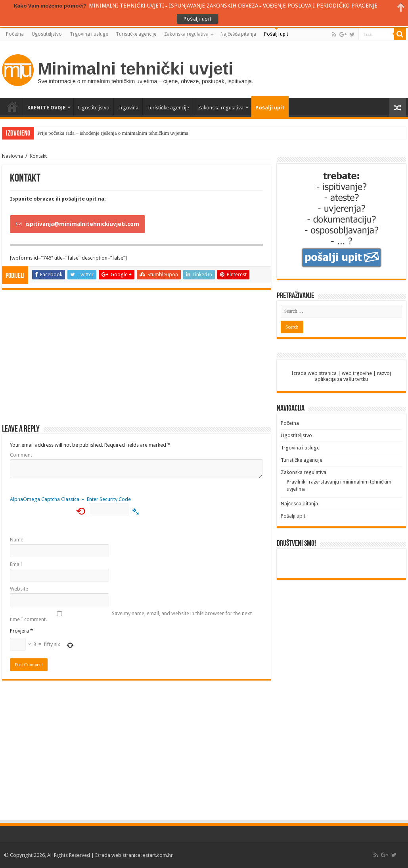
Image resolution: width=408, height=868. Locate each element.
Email (16, 564)
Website (19, 589)
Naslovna (12, 156)
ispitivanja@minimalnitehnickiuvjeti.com (78, 224)
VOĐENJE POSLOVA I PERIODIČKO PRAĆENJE (320, 6)
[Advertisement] (136, 361)
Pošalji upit (276, 34)
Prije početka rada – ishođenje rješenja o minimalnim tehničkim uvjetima (113, 133)
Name (17, 540)
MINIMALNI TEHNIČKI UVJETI (126, 6)
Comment (21, 455)
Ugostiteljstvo (47, 34)
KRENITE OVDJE (46, 108)
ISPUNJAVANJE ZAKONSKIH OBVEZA (214, 6)
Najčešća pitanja (238, 34)
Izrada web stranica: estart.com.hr (134, 855)
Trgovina (128, 108)
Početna (15, 34)
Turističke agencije (136, 34)
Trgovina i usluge (89, 34)
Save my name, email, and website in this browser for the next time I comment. (131, 616)
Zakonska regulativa (186, 34)
